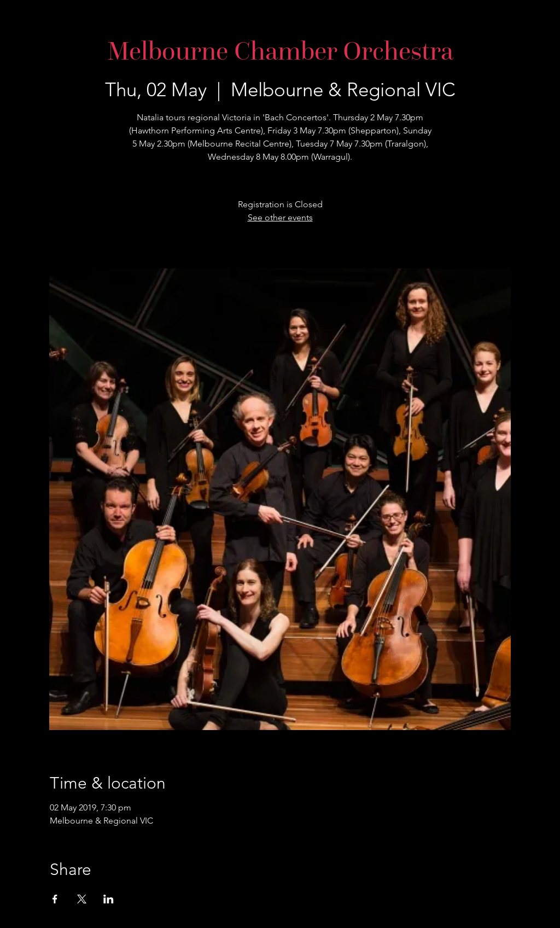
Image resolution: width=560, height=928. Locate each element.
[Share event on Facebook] (55, 899)
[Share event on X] (82, 899)
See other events (280, 217)
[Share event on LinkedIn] (109, 899)
